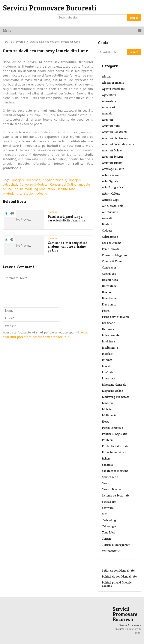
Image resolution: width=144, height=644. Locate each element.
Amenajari (108, 107)
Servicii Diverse (112, 489)
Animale (107, 113)
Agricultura (109, 95)
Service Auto (110, 477)
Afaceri (107, 76)
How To (7, 42)
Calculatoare (110, 237)
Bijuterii (107, 224)
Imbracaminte (111, 335)
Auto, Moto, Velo (113, 206)
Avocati (107, 218)
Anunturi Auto (111, 126)
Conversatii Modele (34, 185)
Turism (106, 539)
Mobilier (107, 409)
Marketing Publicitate (116, 397)
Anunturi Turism (112, 163)
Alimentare (109, 101)
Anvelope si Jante (113, 169)
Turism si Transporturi (116, 545)
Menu (7, 31)
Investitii (108, 366)
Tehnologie (109, 526)
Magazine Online (112, 391)
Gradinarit (108, 323)
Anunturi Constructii (115, 132)
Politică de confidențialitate (119, 577)
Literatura (108, 378)
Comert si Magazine (115, 255)
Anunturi (107, 120)
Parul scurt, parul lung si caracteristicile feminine (67, 219)
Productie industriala (115, 446)
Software (108, 508)
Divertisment (110, 298)
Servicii (107, 483)
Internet (107, 360)
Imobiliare (108, 341)
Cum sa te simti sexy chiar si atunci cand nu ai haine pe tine (67, 247)
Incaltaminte (110, 348)
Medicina (108, 403)
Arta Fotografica (112, 187)
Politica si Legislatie (115, 434)
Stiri (105, 514)
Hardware (108, 329)
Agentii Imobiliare (113, 89)
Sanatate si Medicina (115, 471)
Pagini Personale (112, 428)
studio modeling (36, 194)
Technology (109, 520)
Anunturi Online (112, 150)
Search (134, 18)
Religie (106, 458)
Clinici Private (111, 249)
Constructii (109, 267)
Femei (106, 311)
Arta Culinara (110, 175)
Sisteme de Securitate (116, 495)
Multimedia (109, 415)
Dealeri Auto (110, 280)
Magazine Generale (114, 385)
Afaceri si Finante (113, 83)
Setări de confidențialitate (118, 571)
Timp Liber (109, 532)
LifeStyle (108, 372)
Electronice (109, 304)
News (106, 422)
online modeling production (35, 189)
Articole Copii (111, 200)
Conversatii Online (63, 185)
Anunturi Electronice (115, 138)
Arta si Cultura (111, 194)
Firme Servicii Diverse (116, 317)
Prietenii (107, 440)
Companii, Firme (112, 261)
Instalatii (108, 354)
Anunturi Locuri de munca (118, 144)
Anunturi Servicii (112, 157)
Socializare (109, 502)
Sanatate (108, 465)
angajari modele (54, 180)
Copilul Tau (109, 274)
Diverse (21, 42)
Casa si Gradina (112, 243)
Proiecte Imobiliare (114, 452)
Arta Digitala (110, 181)
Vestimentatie (111, 551)
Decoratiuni (109, 286)
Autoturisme (110, 212)
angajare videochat (26, 180)
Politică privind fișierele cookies (117, 584)
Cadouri (107, 231)
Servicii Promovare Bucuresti (50, 8)
